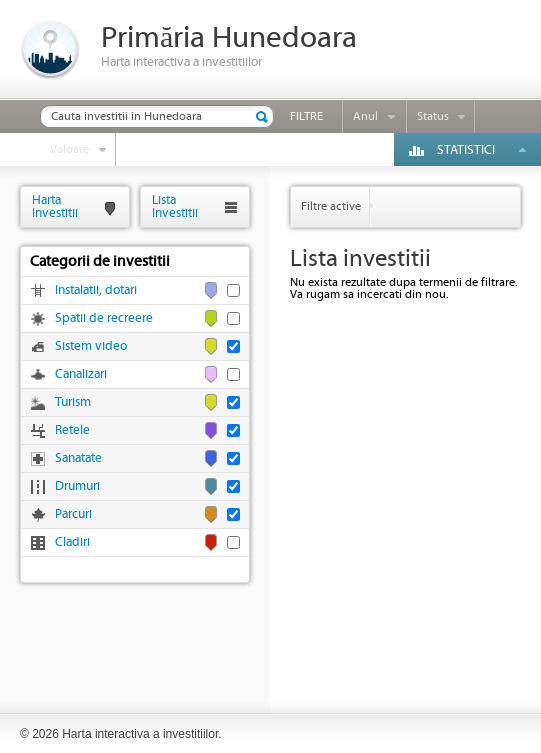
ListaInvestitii (175, 206)
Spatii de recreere (104, 318)
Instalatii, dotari (96, 290)
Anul (365, 116)
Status (433, 116)
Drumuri (77, 486)
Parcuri (73, 514)
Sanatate (78, 458)
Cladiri (72, 542)
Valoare (69, 149)
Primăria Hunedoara (229, 38)
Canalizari (81, 374)
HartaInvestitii (55, 206)
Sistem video (91, 346)
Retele (72, 430)
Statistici (466, 150)
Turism (73, 402)
